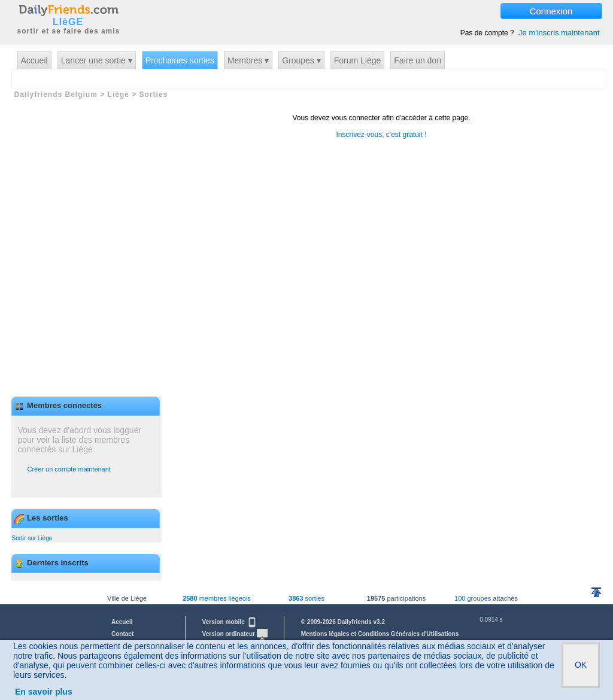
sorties (306, 598)
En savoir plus (44, 692)
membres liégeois (217, 598)
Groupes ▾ (301, 60)
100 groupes (473, 598)
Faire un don (418, 60)
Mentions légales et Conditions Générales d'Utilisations (380, 634)
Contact (122, 634)
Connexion (551, 11)
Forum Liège (358, 60)
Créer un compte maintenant (69, 469)
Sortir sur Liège (32, 538)
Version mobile (230, 622)
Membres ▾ (248, 60)
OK (581, 665)
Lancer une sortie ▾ (97, 60)
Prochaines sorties (180, 60)
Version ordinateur (235, 634)
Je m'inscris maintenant (559, 33)
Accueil (34, 60)
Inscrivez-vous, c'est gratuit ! (381, 135)
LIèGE (68, 22)
